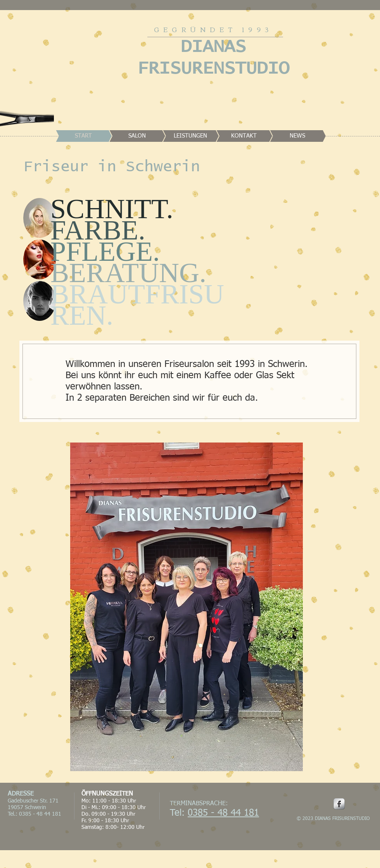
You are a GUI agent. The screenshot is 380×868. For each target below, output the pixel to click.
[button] (40, 218)
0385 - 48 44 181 (223, 813)
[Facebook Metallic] (339, 804)
